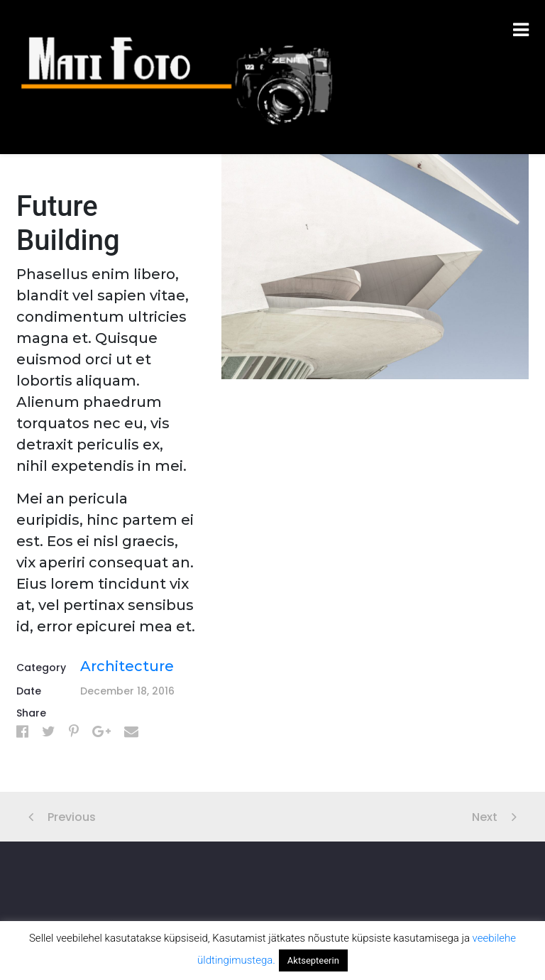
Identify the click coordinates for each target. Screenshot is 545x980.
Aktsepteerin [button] (313, 960)
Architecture (127, 666)
